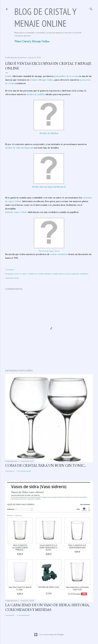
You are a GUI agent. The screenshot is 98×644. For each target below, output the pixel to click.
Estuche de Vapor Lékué (49, 251)
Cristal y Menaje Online (42, 80)
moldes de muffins (36, 94)
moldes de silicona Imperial (19, 148)
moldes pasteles (44, 274)
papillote (75, 274)
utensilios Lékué (12, 278)
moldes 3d (32, 274)
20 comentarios (24, 471)
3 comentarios (23, 615)
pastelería (84, 274)
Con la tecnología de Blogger (49, 635)
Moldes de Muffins (49, 133)
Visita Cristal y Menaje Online (32, 41)
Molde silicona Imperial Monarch (49, 187)
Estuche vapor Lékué (16, 212)
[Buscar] (91, 8)
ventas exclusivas (59, 254)
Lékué (8, 76)
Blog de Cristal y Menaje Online (45, 17)
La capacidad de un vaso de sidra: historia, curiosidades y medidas (47, 607)
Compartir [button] (10, 270)
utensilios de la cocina (67, 76)
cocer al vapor (20, 274)
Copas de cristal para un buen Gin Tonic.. (46, 465)
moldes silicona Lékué (61, 274)
